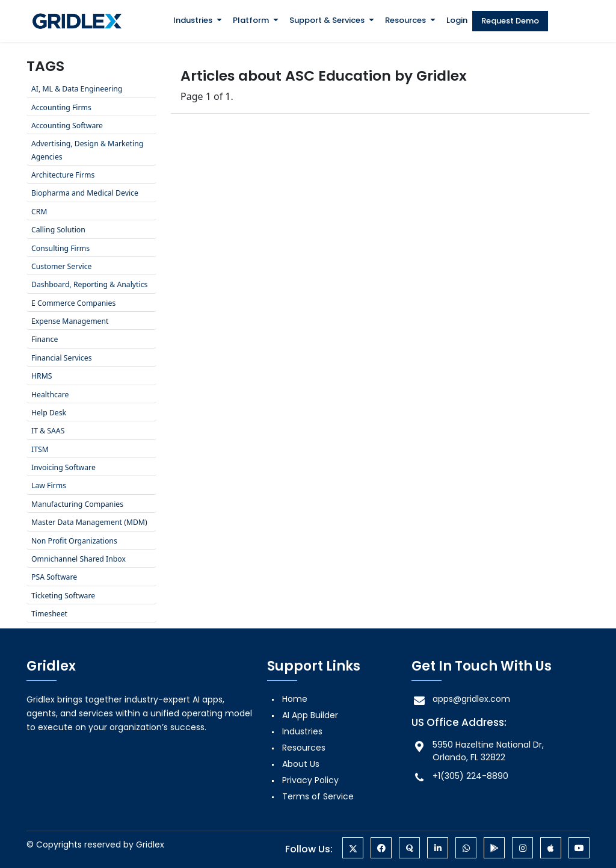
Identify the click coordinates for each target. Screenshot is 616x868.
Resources (405, 20)
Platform (251, 20)
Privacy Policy (310, 780)
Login (457, 20)
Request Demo (510, 21)
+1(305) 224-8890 (460, 776)
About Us (301, 764)
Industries (193, 20)
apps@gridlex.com (461, 699)
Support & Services (327, 20)
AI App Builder (310, 715)
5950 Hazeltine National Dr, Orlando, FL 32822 (478, 751)
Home (295, 699)
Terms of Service (318, 796)
